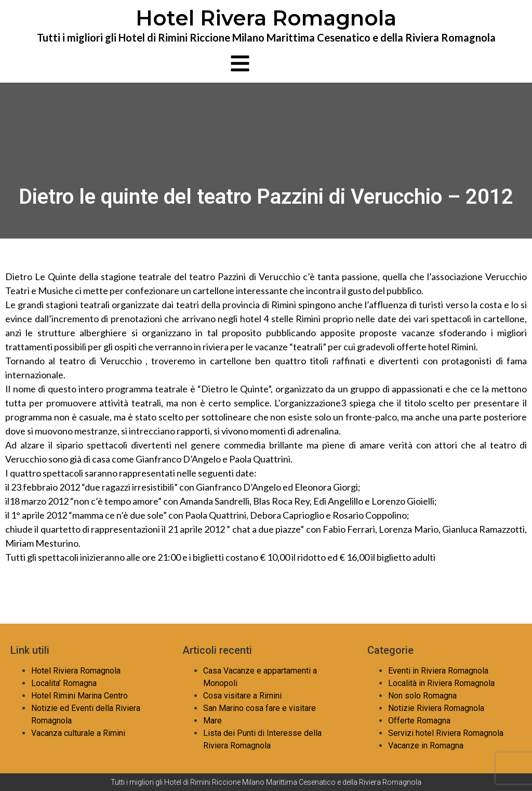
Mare (212, 721)
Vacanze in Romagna (426, 746)
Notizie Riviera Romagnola (436, 708)
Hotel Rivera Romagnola (266, 18)
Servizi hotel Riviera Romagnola (446, 733)
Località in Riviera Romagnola (441, 683)
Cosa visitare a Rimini (242, 696)
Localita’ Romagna (64, 683)
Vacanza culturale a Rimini (78, 733)
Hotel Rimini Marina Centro (79, 696)
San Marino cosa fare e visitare (260, 708)
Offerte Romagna (419, 721)
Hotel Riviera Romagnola (76, 671)
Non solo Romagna (422, 696)
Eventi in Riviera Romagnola (438, 671)
